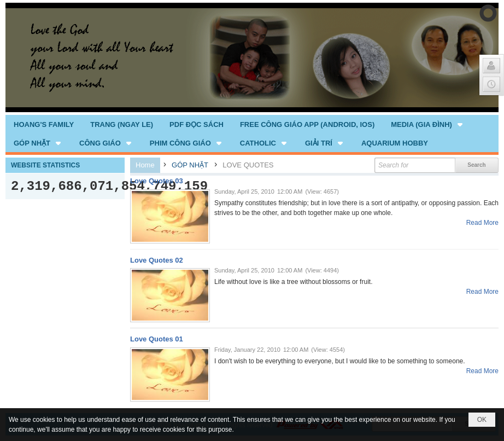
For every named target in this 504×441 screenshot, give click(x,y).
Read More (482, 223)
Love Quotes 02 (157, 260)
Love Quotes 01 (157, 339)
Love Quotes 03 (157, 181)
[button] (428, 124)
